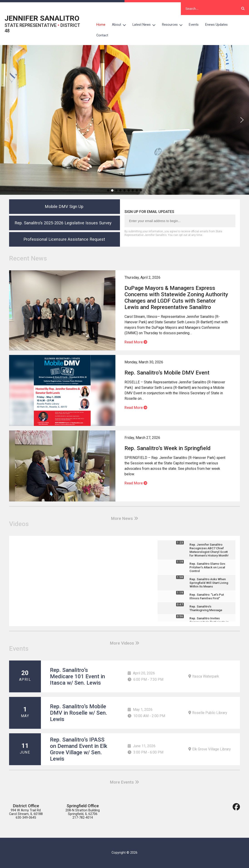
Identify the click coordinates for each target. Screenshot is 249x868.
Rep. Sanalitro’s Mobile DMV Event (167, 373)
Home (101, 25)
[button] (7, 120)
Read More (136, 342)
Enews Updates (216, 25)
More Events (124, 782)
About (121, 25)
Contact (102, 35)
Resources (174, 25)
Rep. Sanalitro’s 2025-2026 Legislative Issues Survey (64, 223)
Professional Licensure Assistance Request (64, 239)
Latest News (146, 25)
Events (194, 25)
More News (125, 518)
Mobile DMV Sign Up (64, 206)
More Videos (125, 643)
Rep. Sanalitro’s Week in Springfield (168, 448)
